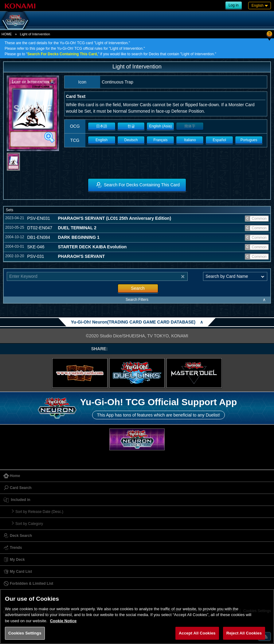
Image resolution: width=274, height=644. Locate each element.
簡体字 (190, 126)
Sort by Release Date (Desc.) (39, 512)
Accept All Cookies (197, 633)
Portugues (249, 140)
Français (160, 140)
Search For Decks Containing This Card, (63, 54)
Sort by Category (29, 524)
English (102, 140)
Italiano (190, 140)
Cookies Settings (25, 633)
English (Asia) (160, 126)
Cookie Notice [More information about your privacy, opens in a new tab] (63, 621)
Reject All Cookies (244, 633)
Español (219, 140)
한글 (131, 126)
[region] (137, 617)
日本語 (102, 126)
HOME (7, 34)
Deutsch (131, 140)
